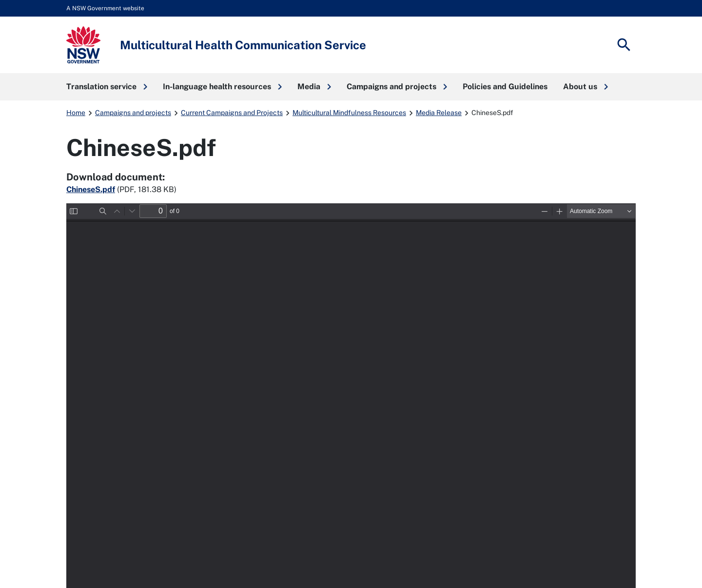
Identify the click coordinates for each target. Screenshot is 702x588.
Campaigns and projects (133, 113)
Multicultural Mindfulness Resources (349, 113)
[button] (107, 87)
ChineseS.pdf (91, 189)
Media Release (439, 113)
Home (76, 113)
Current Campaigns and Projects (232, 113)
